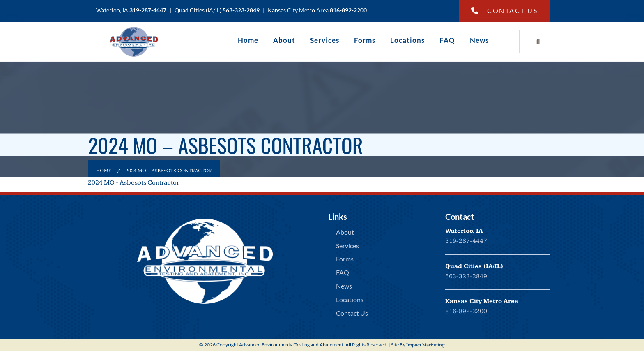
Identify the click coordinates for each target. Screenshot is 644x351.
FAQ (447, 40)
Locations (407, 40)
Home (248, 40)
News (479, 40)
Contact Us (505, 10)
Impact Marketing (425, 345)
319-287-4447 (466, 241)
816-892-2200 (466, 311)
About (284, 40)
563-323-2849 (466, 276)
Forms (365, 40)
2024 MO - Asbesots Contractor (133, 183)
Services (325, 40)
